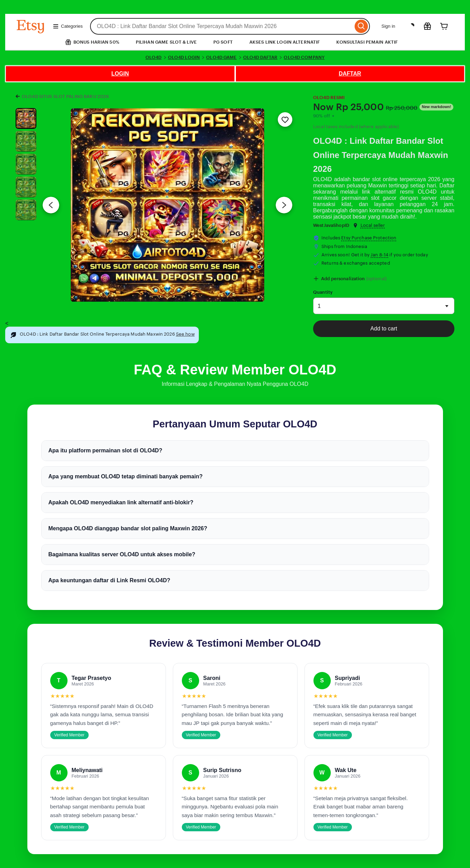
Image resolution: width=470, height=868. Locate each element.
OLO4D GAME (221, 57)
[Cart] (444, 26)
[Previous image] (51, 205)
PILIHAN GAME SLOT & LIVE (166, 42)
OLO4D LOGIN (184, 57)
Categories (68, 26)
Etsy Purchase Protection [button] (369, 238)
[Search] (361, 26)
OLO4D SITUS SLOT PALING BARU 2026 (65, 96)
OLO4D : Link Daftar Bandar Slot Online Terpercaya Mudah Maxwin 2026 (381, 155)
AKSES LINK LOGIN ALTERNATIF (285, 42)
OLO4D (154, 57)
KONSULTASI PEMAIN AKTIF (367, 42)
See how (185, 334)
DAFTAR (350, 74)
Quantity (323, 292)
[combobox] (222, 26)
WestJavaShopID (331, 225)
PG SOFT (223, 42)
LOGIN (120, 74)
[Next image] (284, 205)
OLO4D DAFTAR (260, 57)
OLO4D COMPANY (304, 57)
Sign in (388, 26)
